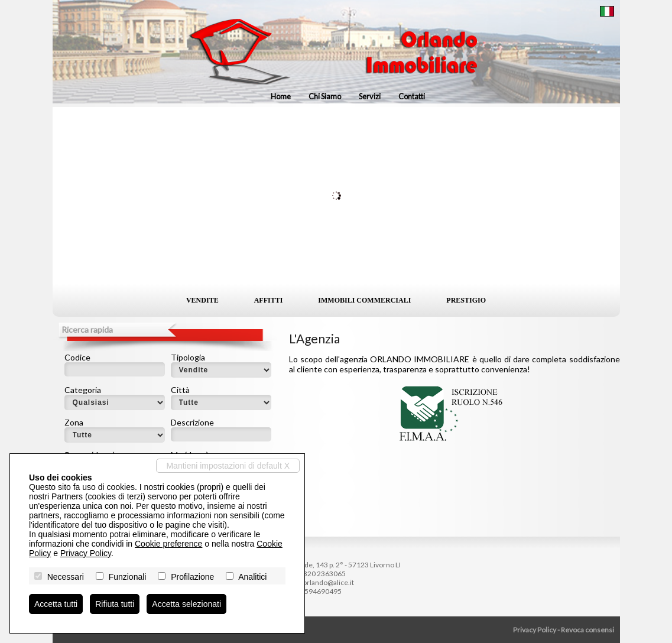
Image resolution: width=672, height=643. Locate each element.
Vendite (202, 300)
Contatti (412, 96)
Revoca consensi (587, 630)
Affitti (269, 300)
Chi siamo (325, 96)
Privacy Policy (535, 630)
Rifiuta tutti (115, 604)
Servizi (370, 96)
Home (281, 96)
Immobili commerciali (364, 300)
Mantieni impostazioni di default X (228, 466)
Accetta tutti (56, 604)
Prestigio (466, 300)
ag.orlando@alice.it (324, 582)
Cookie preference (168, 544)
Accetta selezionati (186, 604)
